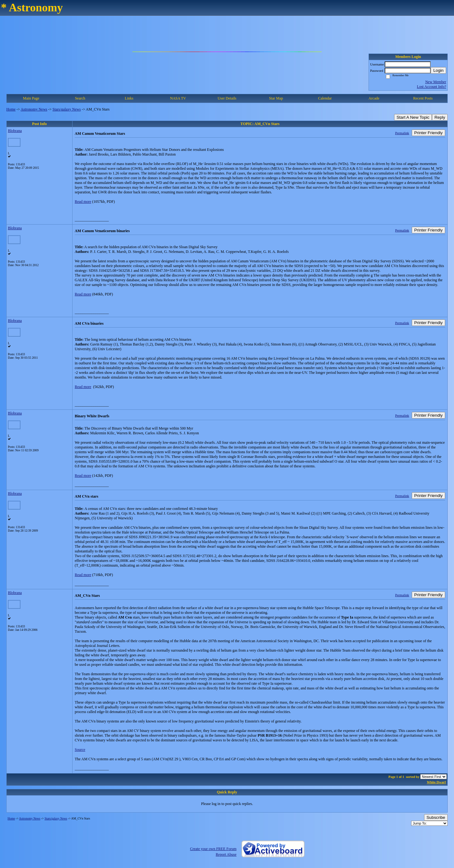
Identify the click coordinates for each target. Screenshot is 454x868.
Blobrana (15, 131)
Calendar (325, 98)
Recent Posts (423, 98)
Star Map (276, 98)
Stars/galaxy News (67, 109)
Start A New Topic (413, 117)
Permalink (402, 133)
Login (438, 70)
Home (11, 109)
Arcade (374, 98)
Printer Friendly (428, 133)
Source (80, 750)
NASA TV (178, 98)
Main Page (31, 98)
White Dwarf (436, 782)
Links (129, 98)
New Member (436, 82)
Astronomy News (34, 109)
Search (80, 98)
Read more (83, 202)
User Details (227, 98)
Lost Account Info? (431, 87)
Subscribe (436, 817)
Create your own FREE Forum (213, 849)
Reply (440, 117)
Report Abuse (226, 854)
